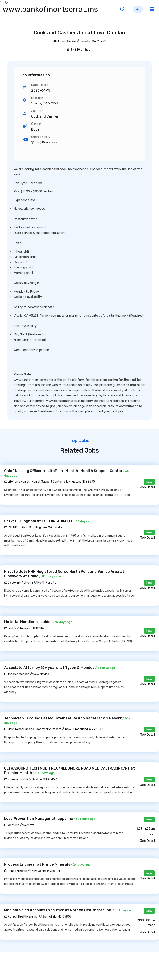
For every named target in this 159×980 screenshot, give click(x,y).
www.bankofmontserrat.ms (50, 9)
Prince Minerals (16, 871)
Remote (29, 825)
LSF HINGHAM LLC (17, 527)
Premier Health (16, 779)
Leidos (10, 628)
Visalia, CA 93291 (93, 41)
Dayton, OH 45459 (44, 779)
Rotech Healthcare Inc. (21, 917)
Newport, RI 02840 (33, 628)
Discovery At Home (19, 583)
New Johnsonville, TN (46, 871)
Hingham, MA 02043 (48, 527)
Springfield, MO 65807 (57, 917)
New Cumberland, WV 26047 (84, 729)
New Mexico (41, 674)
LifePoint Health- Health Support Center (33, 482)
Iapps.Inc (12, 825)
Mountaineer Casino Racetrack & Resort (33, 729)
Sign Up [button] (138, 9)
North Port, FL (47, 583)
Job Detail (148, 487)
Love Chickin (65, 41)
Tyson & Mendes (17, 674)
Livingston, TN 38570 (81, 482)
